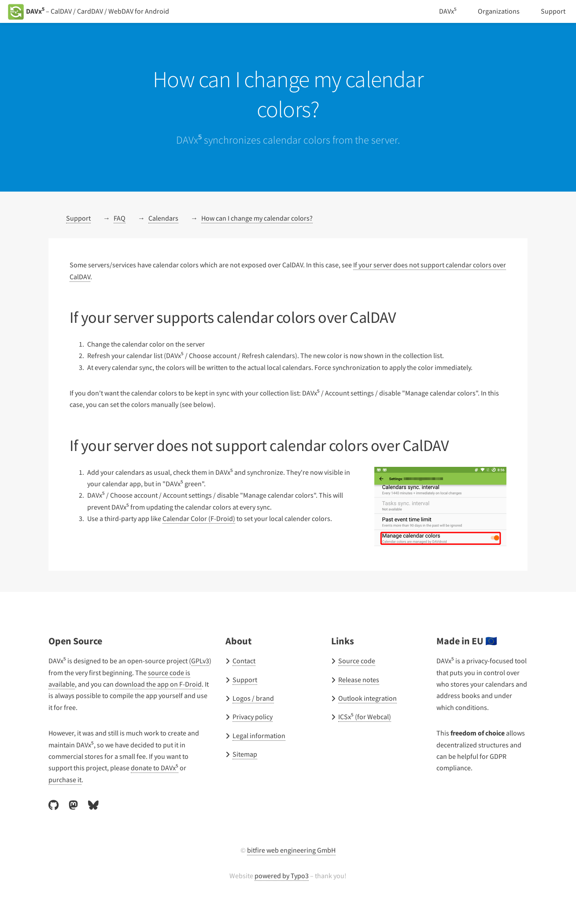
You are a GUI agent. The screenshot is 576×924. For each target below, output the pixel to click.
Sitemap (246, 754)
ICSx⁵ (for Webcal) (367, 717)
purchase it (66, 780)
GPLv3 (61, 673)
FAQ (121, 218)
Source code (358, 661)
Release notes (361, 680)
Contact (245, 661)
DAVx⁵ (445, 11)
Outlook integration (368, 698)
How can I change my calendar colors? (266, 218)
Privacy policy (254, 717)
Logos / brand (254, 698)
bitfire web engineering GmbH (292, 850)
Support (553, 11)
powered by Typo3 (281, 876)
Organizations (498, 11)
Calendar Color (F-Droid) (206, 519)
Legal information (260, 736)
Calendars (167, 218)
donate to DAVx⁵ (161, 768)
